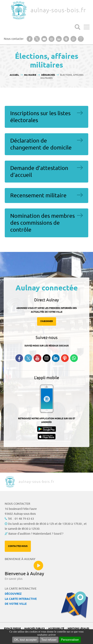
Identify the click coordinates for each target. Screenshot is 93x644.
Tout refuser (49, 640)
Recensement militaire (38, 195)
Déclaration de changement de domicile (41, 144)
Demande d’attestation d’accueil (39, 172)
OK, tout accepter (25, 640)
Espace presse (12, 629)
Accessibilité (56, 629)
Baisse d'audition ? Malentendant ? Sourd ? (36, 534)
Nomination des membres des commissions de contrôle (42, 223)
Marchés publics (35, 629)
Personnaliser (70, 640)
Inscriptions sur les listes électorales (40, 117)
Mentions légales (78, 629)
